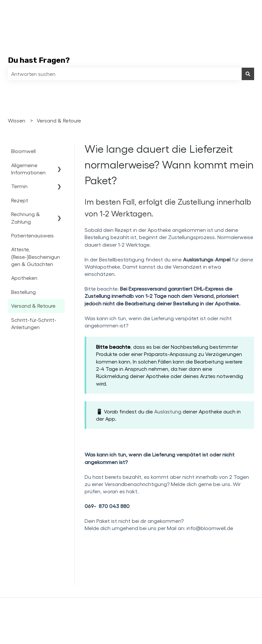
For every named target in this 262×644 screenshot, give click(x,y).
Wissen (17, 120)
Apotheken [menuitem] (24, 278)
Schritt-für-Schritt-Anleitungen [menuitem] (34, 323)
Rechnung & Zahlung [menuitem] (26, 218)
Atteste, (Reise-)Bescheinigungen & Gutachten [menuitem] (36, 256)
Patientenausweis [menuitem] (32, 235)
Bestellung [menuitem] (23, 292)
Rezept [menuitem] (20, 200)
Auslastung (168, 411)
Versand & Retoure (59, 120)
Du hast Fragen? (39, 60)
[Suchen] (248, 74)
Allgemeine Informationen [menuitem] (28, 169)
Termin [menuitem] (19, 186)
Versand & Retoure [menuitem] (33, 306)
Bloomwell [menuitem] (23, 151)
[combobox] (125, 74)
